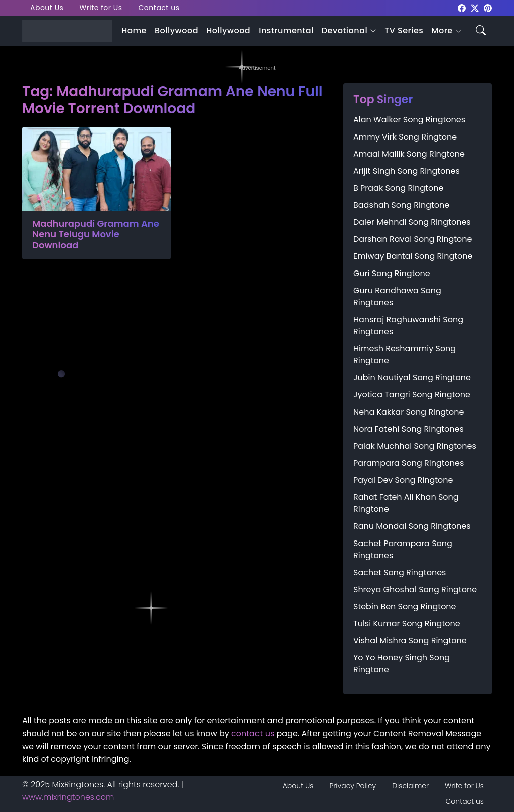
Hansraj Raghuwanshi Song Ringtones (408, 325)
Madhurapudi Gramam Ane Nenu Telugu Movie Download (96, 235)
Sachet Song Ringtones (400, 572)
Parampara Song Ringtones (409, 463)
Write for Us (101, 8)
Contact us (159, 8)
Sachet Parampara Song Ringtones (403, 549)
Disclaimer (410, 786)
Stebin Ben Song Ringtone (405, 606)
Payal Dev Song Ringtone (403, 480)
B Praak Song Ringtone (398, 188)
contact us (253, 733)
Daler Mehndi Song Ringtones (412, 222)
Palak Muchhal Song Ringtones (415, 446)
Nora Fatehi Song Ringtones (409, 429)
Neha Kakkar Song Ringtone (409, 412)
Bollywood (176, 30)
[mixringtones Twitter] (475, 7)
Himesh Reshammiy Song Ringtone (405, 355)
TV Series (404, 30)
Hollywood (228, 30)
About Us (47, 8)
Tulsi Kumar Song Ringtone (407, 624)
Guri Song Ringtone (392, 273)
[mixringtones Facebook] (462, 7)
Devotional (345, 30)
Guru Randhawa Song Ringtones (397, 296)
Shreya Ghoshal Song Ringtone (415, 589)
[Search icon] (481, 29)
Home (134, 30)
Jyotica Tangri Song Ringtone (412, 395)
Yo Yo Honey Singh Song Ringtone (402, 664)
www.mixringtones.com (68, 797)
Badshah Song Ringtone (401, 205)
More (442, 30)
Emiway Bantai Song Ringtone (413, 256)
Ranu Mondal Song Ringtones (412, 526)
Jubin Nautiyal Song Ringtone (412, 378)
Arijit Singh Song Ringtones (407, 171)
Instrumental (286, 30)
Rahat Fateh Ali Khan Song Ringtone (406, 503)
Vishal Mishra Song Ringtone (410, 641)
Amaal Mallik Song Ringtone (409, 154)
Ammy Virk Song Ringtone (405, 137)
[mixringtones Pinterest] (488, 7)
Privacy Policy (353, 786)
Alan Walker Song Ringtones (409, 120)
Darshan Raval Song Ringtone (413, 239)
